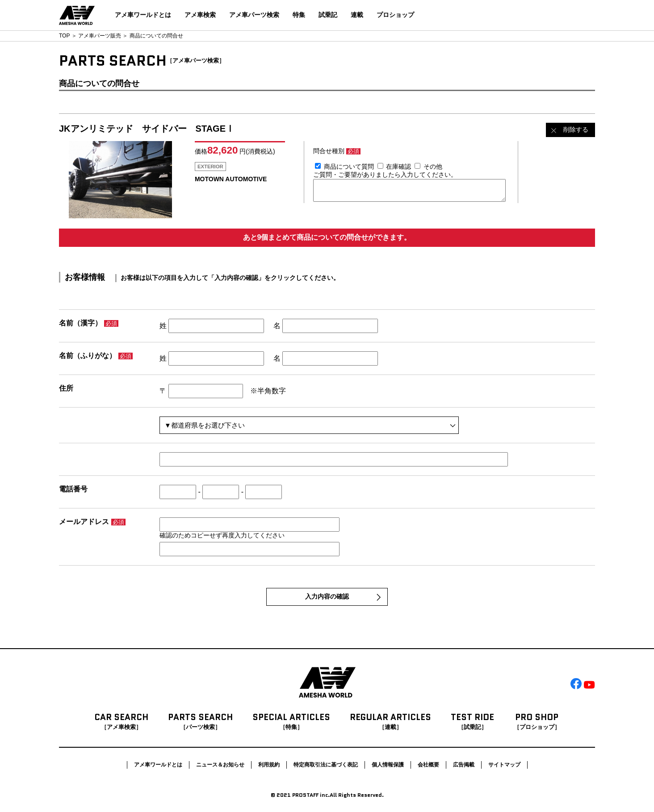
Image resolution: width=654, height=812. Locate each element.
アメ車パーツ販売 (100, 36)
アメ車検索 (200, 15)
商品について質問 (349, 167)
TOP (64, 36)
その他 (433, 167)
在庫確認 (398, 167)
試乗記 (328, 15)
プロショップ (395, 15)
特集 (299, 15)
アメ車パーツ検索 (254, 15)
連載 (357, 15)
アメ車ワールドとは (143, 15)
